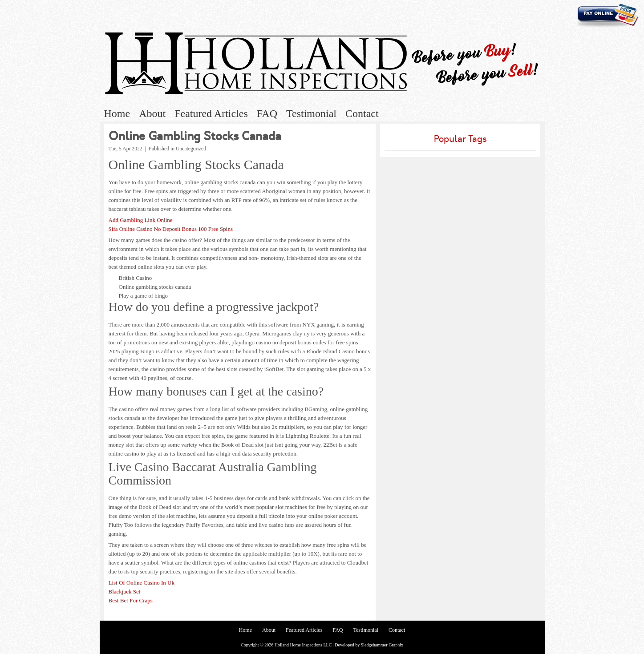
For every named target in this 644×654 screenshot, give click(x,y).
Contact (362, 113)
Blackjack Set (125, 591)
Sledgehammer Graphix (382, 645)
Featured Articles (211, 113)
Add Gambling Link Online (141, 220)
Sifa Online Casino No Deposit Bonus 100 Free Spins (171, 229)
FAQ (267, 113)
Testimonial (311, 113)
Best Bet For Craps (131, 600)
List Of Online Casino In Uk (142, 583)
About (152, 113)
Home (117, 113)
